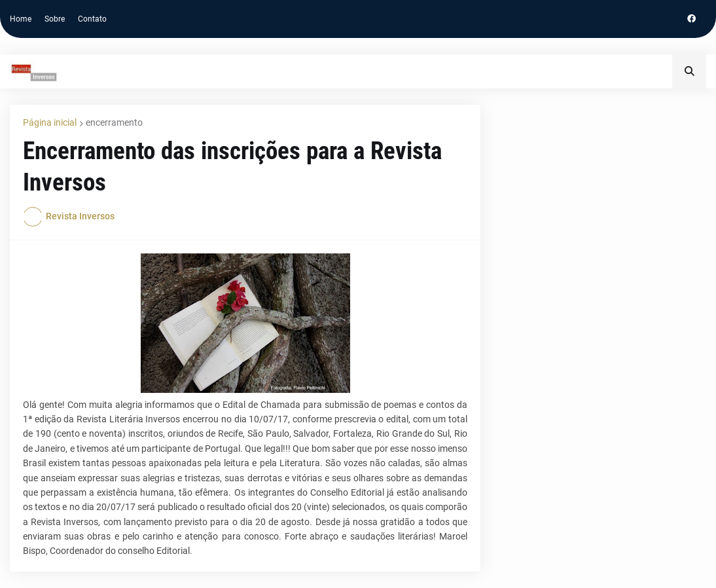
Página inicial (50, 122)
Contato (92, 19)
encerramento (114, 122)
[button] (689, 71)
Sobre (55, 19)
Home (21, 19)
